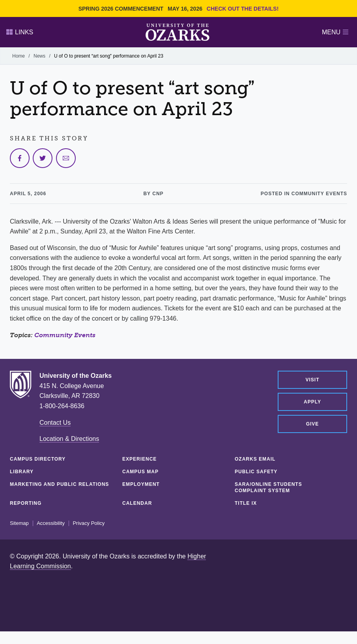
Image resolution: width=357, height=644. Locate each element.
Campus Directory (38, 459)
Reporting (26, 503)
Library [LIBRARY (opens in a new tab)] (22, 472)
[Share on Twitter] (43, 158)
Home (19, 56)
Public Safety (256, 472)
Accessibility (51, 523)
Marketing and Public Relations (59, 484)
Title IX (246, 503)
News (39, 56)
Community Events (65, 335)
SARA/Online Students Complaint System (268, 487)
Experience (139, 459)
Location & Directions (69, 439)
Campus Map (140, 472)
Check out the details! (243, 9)
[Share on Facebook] (20, 158)
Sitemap (19, 523)
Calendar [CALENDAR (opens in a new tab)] (137, 503)
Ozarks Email (255, 459)
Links (20, 32)
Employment (141, 484)
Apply (312, 402)
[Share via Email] (66, 158)
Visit (312, 380)
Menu (335, 32)
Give (313, 424)
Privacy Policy (89, 523)
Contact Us (55, 423)
